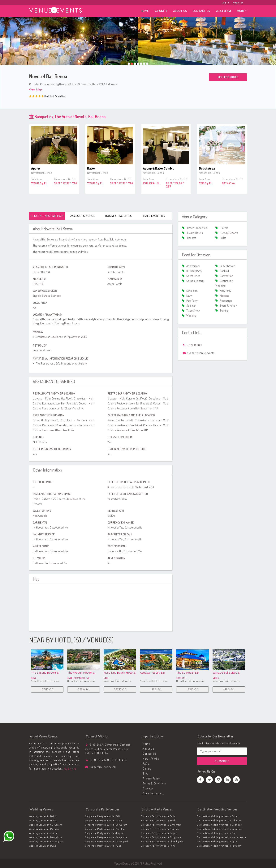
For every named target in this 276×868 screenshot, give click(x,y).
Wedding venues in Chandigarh (46, 841)
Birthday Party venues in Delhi (158, 816)
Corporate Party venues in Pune (103, 846)
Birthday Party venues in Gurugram (161, 825)
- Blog (145, 773)
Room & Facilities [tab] (118, 216)
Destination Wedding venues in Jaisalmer (220, 829)
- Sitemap (147, 788)
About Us (180, 11)
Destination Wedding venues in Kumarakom (221, 837)
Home (145, 11)
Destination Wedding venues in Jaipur (218, 816)
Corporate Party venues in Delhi (103, 816)
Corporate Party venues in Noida (103, 820)
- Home (145, 744)
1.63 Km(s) (156, 689)
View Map (35, 89)
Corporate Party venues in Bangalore (106, 837)
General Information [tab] (47, 216)
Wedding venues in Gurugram (46, 825)
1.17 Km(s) (120, 689)
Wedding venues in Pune (43, 846)
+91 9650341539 (99, 760)
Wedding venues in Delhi (43, 816)
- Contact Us (148, 754)
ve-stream (223, 11)
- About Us (147, 749)
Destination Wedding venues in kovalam (219, 846)
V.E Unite (161, 11)
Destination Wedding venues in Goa (217, 833)
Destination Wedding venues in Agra (217, 841)
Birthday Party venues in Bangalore (161, 837)
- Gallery (146, 769)
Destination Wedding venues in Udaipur (219, 820)
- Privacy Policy (150, 778)
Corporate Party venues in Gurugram (106, 825)
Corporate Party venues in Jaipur (104, 833)
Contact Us (201, 11)
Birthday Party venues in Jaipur (159, 833)
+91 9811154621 (119, 760)
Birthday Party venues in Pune (158, 846)
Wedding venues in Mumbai (44, 829)
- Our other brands (152, 793)
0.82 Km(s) (84, 689)
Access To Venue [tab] (83, 216)
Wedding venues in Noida (43, 820)
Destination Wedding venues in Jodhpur (219, 825)
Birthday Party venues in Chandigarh (162, 841)
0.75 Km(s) (47, 689)
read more (70, 769)
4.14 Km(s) (193, 689)
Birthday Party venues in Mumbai (160, 829)
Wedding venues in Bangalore (45, 837)
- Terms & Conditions (154, 783)
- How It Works (150, 759)
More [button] (242, 11)
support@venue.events (103, 767)
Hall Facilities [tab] (154, 216)
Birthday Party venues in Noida (159, 820)
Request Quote (228, 77)
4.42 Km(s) (229, 689)
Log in (225, 2)
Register (238, 2)
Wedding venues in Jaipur (44, 833)
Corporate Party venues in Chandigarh (107, 841)
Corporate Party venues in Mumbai (105, 829)
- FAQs (145, 764)
